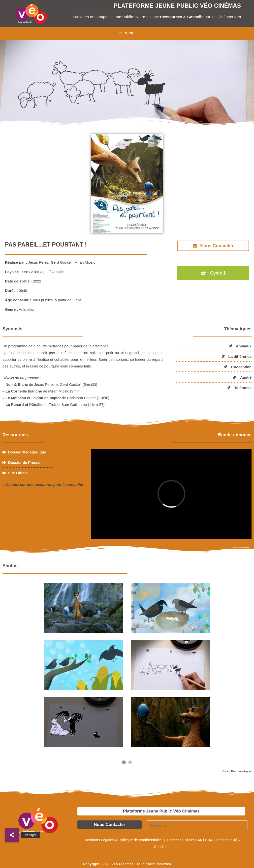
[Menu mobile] (127, 33)
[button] (12, 835)
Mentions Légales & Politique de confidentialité (124, 840)
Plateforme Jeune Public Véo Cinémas (161, 811)
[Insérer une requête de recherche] (197, 825)
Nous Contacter (110, 825)
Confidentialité (226, 840)
